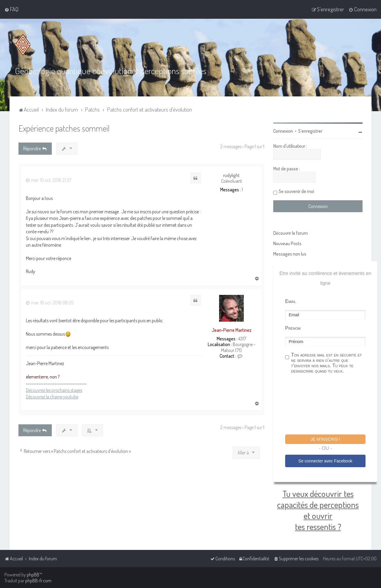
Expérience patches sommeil (64, 128)
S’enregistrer (310, 131)
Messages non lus (290, 254)
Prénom (293, 328)
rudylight (231, 175)
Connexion (283, 131)
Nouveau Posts (287, 243)
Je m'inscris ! (325, 439)
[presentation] (330, 405)
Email (291, 301)
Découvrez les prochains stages (54, 390)
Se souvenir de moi (296, 191)
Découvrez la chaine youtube (52, 397)
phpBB (33, 575)
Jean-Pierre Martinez (232, 330)
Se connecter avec (325, 461)
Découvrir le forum (291, 233)
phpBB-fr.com (38, 581)
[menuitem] (11, 9)
